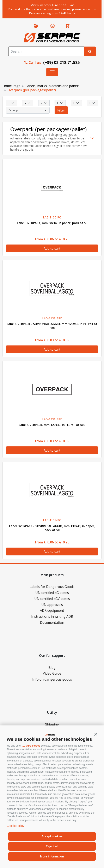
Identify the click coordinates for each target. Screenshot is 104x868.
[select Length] (12, 103)
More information (52, 856)
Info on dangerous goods (52, 679)
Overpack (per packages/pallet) (32, 90)
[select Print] (60, 103)
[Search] (46, 51)
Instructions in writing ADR (52, 616)
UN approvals (52, 605)
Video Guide (52, 673)
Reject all (52, 846)
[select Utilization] (44, 103)
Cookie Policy (15, 826)
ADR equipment (52, 610)
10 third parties (31, 746)
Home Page (11, 86)
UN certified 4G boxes (52, 593)
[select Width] (28, 103)
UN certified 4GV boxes (52, 599)
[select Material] (92, 103)
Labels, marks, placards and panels (52, 86)
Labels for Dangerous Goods (52, 587)
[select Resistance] (76, 103)
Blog (52, 668)
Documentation (52, 622)
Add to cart (52, 248)
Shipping (52, 724)
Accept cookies (52, 836)
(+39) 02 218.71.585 (61, 62)
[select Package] (28, 110)
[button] (96, 734)
